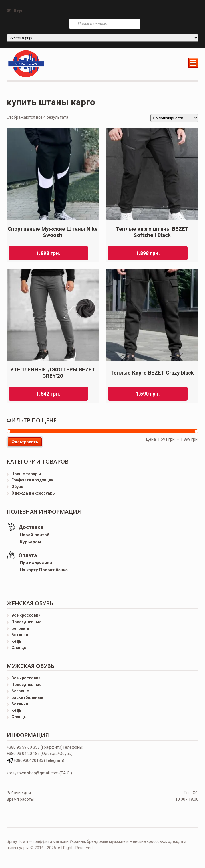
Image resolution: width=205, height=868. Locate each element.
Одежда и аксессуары (34, 493)
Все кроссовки (26, 615)
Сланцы (19, 648)
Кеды (17, 641)
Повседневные (26, 622)
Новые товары (26, 474)
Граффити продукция (32, 480)
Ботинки (20, 635)
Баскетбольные (27, 697)
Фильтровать (25, 442)
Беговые (20, 628)
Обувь (17, 487)
